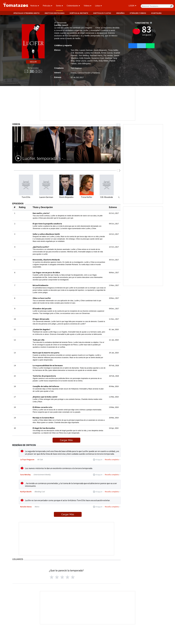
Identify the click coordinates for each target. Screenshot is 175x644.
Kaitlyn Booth (26, 492)
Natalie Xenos (26, 507)
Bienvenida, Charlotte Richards (46, 260)
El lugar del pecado (41, 319)
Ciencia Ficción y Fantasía (89, 73)
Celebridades (73, 6)
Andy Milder (103, 61)
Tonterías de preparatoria (44, 376)
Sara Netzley (26, 475)
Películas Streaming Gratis (27, 13)
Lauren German (86, 50)
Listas (98, 6)
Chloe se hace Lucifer (42, 298)
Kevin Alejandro (100, 50)
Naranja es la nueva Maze (43, 418)
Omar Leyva (81, 61)
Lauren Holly (92, 61)
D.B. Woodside (77, 53)
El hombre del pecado (42, 309)
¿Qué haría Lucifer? (41, 247)
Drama (74, 73)
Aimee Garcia (107, 53)
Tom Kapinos (76, 68)
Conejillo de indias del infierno (46, 386)
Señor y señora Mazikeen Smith (46, 234)
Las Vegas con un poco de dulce (46, 272)
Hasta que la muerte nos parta (46, 353)
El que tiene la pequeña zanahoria (47, 224)
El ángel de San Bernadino (44, 428)
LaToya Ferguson (27, 459)
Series (59, 6)
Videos (87, 6)
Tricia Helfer (113, 50)
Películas (47, 6)
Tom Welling (84, 55)
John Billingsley (84, 64)
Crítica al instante (79, 13)
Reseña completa (112, 459)
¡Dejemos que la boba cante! (45, 397)
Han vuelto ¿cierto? (41, 213)
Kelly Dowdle (85, 58)
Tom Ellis (75, 50)
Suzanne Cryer (98, 58)
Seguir (33, 62)
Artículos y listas (103, 13)
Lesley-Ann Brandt (92, 53)
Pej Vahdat (108, 55)
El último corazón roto (42, 407)
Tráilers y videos (138, 13)
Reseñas (121, 13)
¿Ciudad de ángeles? (41, 329)
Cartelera (157, 13)
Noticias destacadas (55, 13)
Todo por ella (38, 340)
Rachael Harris (96, 55)
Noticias (35, 6)
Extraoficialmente (40, 285)
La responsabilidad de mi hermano (48, 365)
